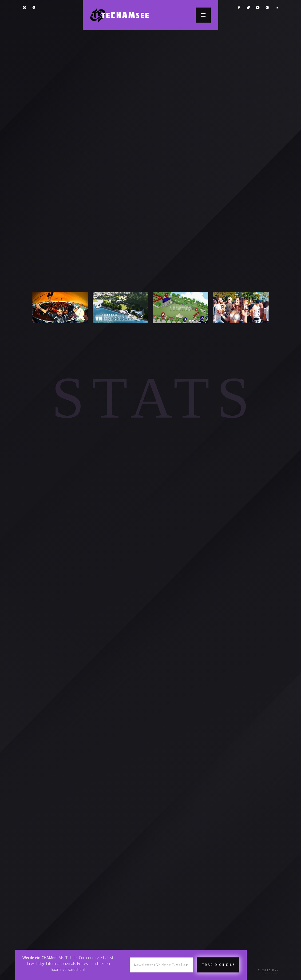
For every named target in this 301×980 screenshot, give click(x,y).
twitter (125, 902)
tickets (39, 883)
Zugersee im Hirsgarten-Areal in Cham (201, 569)
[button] (203, 15)
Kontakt (168, 893)
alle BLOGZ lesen (150, 817)
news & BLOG (44, 912)
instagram (128, 883)
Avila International (243, 916)
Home (36, 874)
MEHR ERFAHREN (250, 597)
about (37, 902)
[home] (122, 15)
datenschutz (173, 883)
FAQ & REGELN (88, 874)
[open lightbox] (150, 105)
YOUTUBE (125, 893)
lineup (38, 893)
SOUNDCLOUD (129, 912)
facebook (126, 874)
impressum (170, 902)
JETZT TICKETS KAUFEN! (184, 597)
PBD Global (210, 916)
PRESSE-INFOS (173, 874)
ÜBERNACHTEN (88, 893)
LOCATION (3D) (88, 883)
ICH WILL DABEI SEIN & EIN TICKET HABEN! (150, 157)
